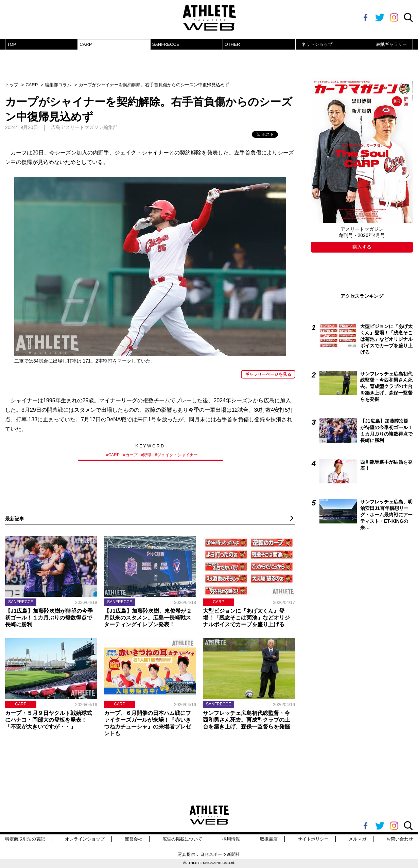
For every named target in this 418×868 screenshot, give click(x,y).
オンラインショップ (85, 839)
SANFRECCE (166, 44)
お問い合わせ (400, 839)
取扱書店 (269, 839)
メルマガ (358, 839)
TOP (12, 44)
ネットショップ (317, 44)
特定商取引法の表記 (25, 839)
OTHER (232, 44)
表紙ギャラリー (391, 44)
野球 (147, 455)
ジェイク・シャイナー (177, 455)
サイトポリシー (313, 839)
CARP (86, 44)
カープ (132, 455)
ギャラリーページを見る (268, 374)
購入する (362, 247)
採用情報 (231, 839)
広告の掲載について (182, 839)
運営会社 (134, 839)
